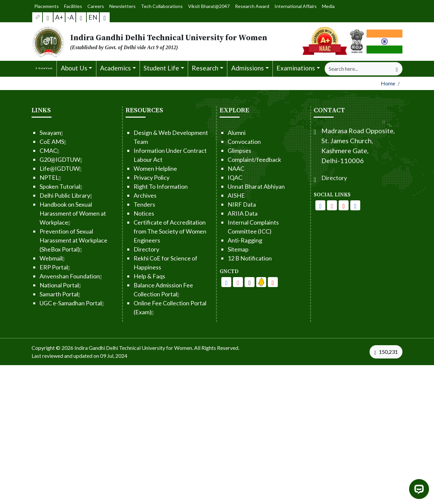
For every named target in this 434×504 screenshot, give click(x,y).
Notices (124, 213)
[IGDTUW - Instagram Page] (352, 205)
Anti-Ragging (225, 240)
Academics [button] (115, 68)
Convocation (224, 142)
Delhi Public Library (46, 195)
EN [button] (93, 17)
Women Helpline (135, 168)
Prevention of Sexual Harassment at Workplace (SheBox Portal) (53, 240)
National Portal (40, 285)
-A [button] (70, 17)
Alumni (216, 133)
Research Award (250, 6)
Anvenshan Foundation (51, 276)
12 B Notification (229, 258)
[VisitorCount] (387, 352)
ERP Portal (35, 267)
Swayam (31, 133)
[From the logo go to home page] (154, 42)
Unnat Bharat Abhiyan (236, 186)
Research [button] (205, 68)
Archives (125, 195)
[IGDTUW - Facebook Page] (206, 282)
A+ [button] (59, 17)
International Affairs (292, 6)
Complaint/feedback (234, 159)
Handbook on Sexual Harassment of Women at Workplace (53, 213)
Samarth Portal (40, 294)
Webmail (32, 258)
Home (388, 83)
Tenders (124, 204)
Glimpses (219, 151)
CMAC (29, 151)
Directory (126, 249)
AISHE (216, 195)
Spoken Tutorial (41, 186)
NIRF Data (221, 204)
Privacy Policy (131, 177)
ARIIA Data (222, 213)
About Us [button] (74, 68)
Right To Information (140, 186)
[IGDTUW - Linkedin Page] (241, 282)
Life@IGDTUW (40, 168)
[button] (38, 17)
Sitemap (218, 249)
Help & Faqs (129, 276)
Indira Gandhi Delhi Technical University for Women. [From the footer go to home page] (134, 348)
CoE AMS (33, 142)
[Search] (358, 69)
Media (323, 6)
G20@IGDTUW (41, 159)
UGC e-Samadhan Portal (52, 303)
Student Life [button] (161, 68)
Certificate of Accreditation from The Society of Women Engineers (150, 231)
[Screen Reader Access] (48, 17)
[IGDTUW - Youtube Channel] (229, 282)
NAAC (216, 168)
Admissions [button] (248, 68)
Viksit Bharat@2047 (208, 6)
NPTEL (30, 177)
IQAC (215, 177)
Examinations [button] (296, 68)
